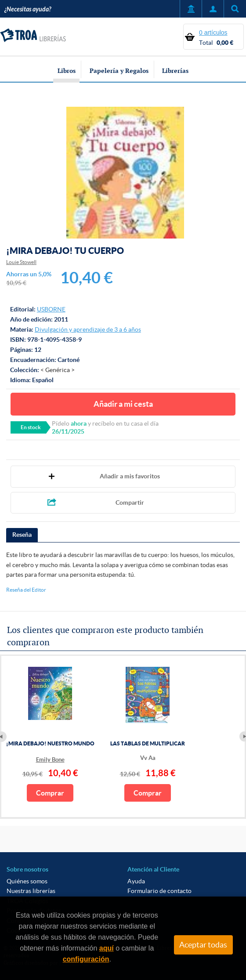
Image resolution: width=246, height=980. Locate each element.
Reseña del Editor (26, 590)
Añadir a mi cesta (123, 404)
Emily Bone (50, 760)
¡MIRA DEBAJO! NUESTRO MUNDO (50, 743)
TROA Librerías (33, 36)
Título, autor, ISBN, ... (235, 9)
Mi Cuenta (213, 9)
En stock (31, 427)
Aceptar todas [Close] (203, 945)
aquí (107, 948)
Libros (67, 71)
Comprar (50, 793)
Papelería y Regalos (119, 71)
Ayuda (136, 881)
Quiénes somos (27, 881)
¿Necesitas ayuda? (28, 9)
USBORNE (51, 309)
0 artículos (213, 33)
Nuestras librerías (31, 891)
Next (243, 737)
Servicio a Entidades (191, 9)
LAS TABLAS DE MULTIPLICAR (148, 743)
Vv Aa (148, 758)
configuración (86, 959)
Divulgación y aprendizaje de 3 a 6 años (88, 329)
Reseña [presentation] (22, 535)
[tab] (22, 535)
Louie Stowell (21, 262)
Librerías (175, 71)
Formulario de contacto (159, 891)
